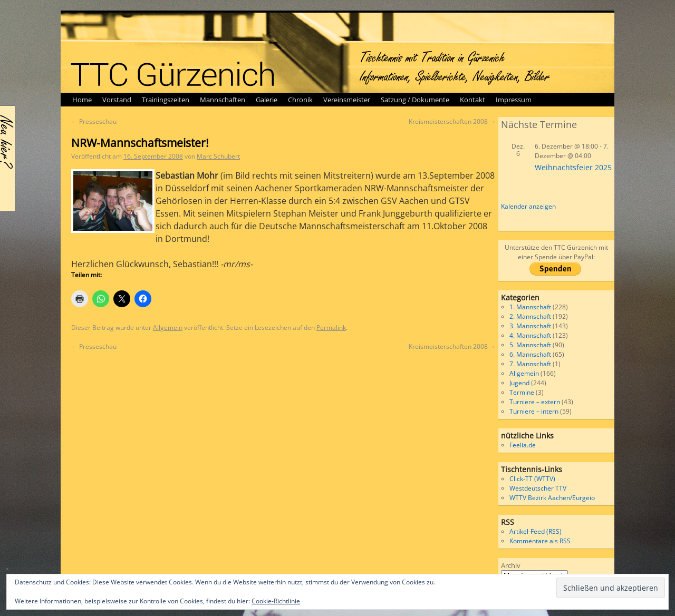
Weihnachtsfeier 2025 (573, 167)
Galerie (267, 100)
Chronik (300, 100)
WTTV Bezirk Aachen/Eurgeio (552, 498)
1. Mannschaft (530, 307)
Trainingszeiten (166, 100)
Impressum (514, 100)
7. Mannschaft (530, 364)
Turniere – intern (534, 411)
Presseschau (94, 121)
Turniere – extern (535, 402)
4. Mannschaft (530, 335)
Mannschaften (223, 100)
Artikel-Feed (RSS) (536, 531)
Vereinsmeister (347, 100)
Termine (522, 392)
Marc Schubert (218, 156)
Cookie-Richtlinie (276, 601)
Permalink (331, 327)
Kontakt (472, 100)
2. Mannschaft (530, 316)
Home (82, 100)
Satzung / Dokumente (415, 100)
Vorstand (117, 100)
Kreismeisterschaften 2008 (452, 121)
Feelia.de (523, 445)
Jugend (519, 383)
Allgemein (168, 327)
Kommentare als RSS (540, 541)
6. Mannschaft (530, 354)
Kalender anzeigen (528, 206)
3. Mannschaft (530, 326)
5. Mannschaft (530, 345)
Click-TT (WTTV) (532, 479)
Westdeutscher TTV (538, 488)
